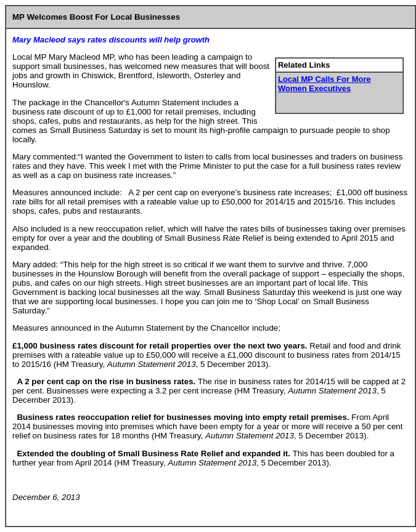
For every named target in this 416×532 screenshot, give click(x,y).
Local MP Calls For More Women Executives (324, 84)
